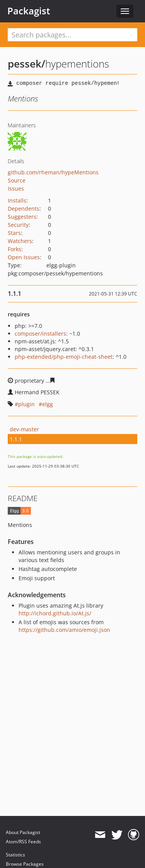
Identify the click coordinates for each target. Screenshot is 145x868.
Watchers (20, 241)
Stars (14, 233)
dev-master (24, 429)
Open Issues (24, 257)
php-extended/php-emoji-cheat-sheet (64, 357)
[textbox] (72, 35)
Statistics (15, 855)
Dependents (24, 209)
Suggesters (22, 217)
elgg (48, 404)
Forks (14, 249)
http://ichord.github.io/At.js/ (55, 613)
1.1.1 (16, 439)
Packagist (29, 11)
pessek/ (26, 64)
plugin (26, 404)
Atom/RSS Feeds (23, 842)
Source (17, 180)
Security (18, 225)
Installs (17, 200)
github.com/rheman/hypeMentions (53, 172)
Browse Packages (25, 864)
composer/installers (40, 334)
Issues (16, 188)
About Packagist (23, 832)
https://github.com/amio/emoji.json (64, 630)
